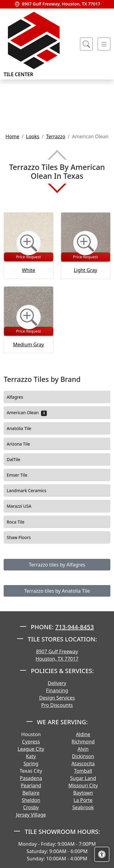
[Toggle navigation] (104, 44)
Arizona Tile (23, 444)
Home (12, 136)
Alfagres (20, 397)
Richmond (83, 742)
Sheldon (31, 800)
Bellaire (31, 793)
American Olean (27, 413)
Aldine (83, 734)
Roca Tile (20, 522)
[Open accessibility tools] (102, 854)
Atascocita (83, 764)
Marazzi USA (24, 506)
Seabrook (83, 807)
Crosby (31, 807)
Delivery (57, 683)
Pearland (31, 785)
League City (31, 749)
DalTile (19, 460)
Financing (57, 690)
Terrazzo (55, 136)
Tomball (83, 771)
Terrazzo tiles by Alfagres (57, 565)
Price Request (29, 257)
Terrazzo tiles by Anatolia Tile (57, 591)
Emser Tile (22, 475)
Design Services (57, 698)
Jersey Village (31, 815)
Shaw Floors (23, 538)
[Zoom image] (29, 243)
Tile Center (34, 44)
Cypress (31, 742)
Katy (31, 756)
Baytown (83, 793)
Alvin (83, 749)
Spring (31, 764)
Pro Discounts (57, 705)
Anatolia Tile (24, 429)
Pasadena (31, 778)
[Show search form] (86, 44)
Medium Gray (29, 344)
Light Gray (86, 270)
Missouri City (83, 785)
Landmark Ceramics (31, 491)
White (29, 270)
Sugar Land (83, 778)
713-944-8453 (74, 627)
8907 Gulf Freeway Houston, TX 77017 (57, 655)
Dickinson (83, 756)
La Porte (83, 800)
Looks (33, 136)
